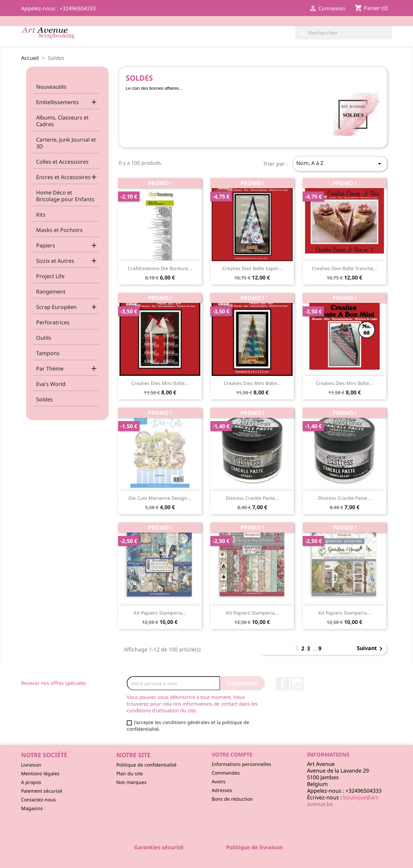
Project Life (50, 276)
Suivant (371, 649)
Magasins (32, 808)
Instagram (297, 684)
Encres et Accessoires (63, 177)
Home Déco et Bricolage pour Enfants (65, 196)
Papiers (46, 245)
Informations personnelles (241, 764)
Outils (44, 338)
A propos (31, 782)
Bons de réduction (232, 799)
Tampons (48, 353)
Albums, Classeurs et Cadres (62, 121)
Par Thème (50, 369)
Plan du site (130, 773)
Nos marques (131, 782)
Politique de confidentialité (146, 765)
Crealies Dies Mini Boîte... (160, 383)
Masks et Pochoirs (59, 230)
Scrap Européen (56, 307)
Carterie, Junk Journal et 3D (66, 143)
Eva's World (51, 384)
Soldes (44, 399)
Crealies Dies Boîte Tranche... (345, 268)
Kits (41, 215)
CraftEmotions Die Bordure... (160, 268)
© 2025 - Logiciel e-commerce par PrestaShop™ (206, 859)
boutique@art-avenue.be (343, 801)
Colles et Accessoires (62, 162)
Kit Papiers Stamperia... (160, 613)
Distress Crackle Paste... (252, 498)
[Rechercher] (344, 33)
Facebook (283, 684)
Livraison (31, 765)
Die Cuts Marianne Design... (160, 498)
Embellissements (58, 102)
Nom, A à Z (340, 164)
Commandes (226, 773)
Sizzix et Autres (55, 261)
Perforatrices (53, 322)
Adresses (222, 790)
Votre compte (232, 755)
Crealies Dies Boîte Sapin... (252, 268)
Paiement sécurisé (42, 791)
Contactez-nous (38, 800)
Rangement (51, 292)
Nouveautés (51, 87)
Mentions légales (40, 773)
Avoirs (219, 781)
